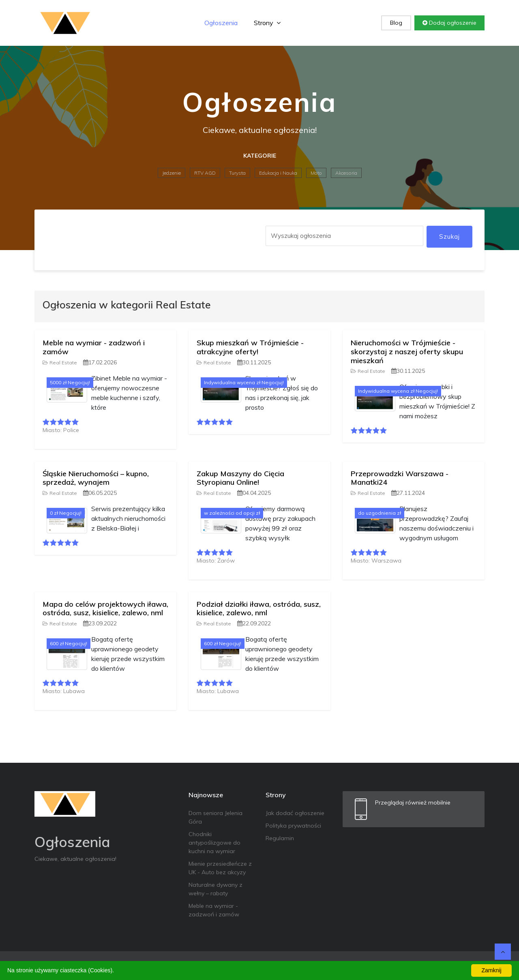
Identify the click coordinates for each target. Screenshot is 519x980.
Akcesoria (346, 173)
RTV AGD (205, 173)
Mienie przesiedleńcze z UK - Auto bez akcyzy (220, 868)
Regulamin (280, 838)
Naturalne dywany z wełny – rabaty (216, 889)
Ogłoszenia (221, 23)
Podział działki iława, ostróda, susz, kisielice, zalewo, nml (259, 609)
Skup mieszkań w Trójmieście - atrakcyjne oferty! (250, 347)
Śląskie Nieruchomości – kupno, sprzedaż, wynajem (96, 478)
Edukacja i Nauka (278, 173)
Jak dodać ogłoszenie (295, 813)
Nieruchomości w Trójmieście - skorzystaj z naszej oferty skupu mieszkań (407, 351)
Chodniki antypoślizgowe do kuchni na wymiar (214, 843)
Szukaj (449, 236)
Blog (396, 23)
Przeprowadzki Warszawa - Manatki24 (400, 478)
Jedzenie (172, 173)
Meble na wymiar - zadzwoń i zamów (94, 347)
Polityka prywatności (293, 826)
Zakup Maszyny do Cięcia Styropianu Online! (240, 478)
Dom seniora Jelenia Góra (216, 817)
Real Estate (60, 363)
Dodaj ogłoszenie (449, 23)
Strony (267, 23)
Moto (316, 173)
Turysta (237, 173)
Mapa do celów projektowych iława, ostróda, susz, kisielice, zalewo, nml (105, 609)
